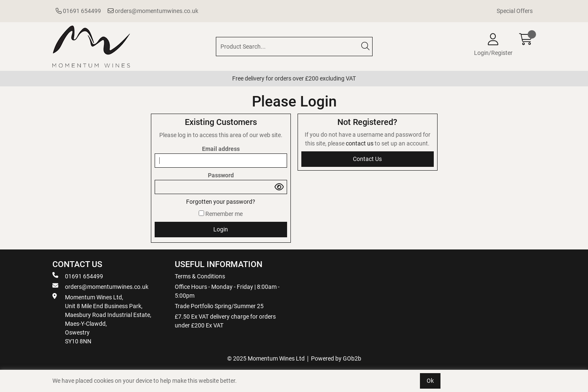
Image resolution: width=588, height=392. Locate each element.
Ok (430, 381)
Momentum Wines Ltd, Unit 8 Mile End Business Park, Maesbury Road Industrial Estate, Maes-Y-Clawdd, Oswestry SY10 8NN (102, 319)
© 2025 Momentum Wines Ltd (266, 358)
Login (221, 229)
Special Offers (515, 11)
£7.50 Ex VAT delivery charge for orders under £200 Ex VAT (225, 321)
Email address (221, 149)
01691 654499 (78, 11)
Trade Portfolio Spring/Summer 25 (219, 306)
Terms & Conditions (200, 276)
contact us (360, 143)
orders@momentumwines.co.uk (153, 11)
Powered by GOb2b (336, 358)
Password (221, 175)
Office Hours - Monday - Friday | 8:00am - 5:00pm (227, 291)
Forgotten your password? (221, 202)
